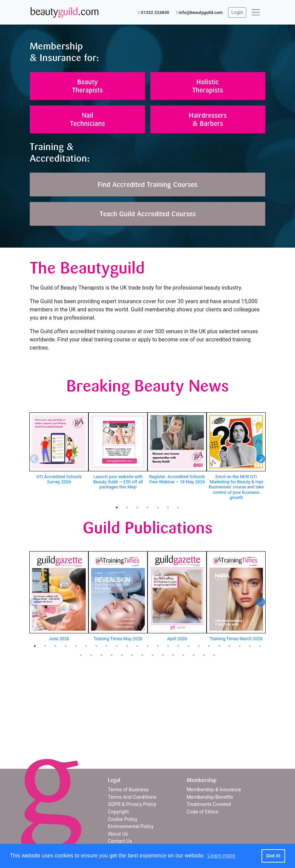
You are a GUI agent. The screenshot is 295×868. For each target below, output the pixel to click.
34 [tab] (183, 655)
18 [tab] (209, 646)
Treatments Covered (209, 804)
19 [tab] (219, 646)
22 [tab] (250, 646)
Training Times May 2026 (118, 639)
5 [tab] (158, 507)
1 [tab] (117, 507)
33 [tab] (173, 655)
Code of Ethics (203, 812)
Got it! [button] (273, 856)
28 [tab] (122, 655)
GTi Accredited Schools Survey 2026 (59, 479)
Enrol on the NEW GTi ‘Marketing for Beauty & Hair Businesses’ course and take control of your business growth (236, 487)
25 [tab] (91, 655)
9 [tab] (117, 646)
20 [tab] (229, 646)
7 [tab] (178, 507)
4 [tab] (147, 507)
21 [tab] (240, 646)
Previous (32, 457)
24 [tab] (81, 655)
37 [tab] (214, 655)
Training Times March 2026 (236, 639)
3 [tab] (137, 507)
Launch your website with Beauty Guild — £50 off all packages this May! (118, 482)
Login (237, 12)
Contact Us (120, 841)
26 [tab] (101, 655)
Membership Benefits (210, 797)
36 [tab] (204, 655)
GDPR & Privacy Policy (132, 804)
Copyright (118, 812)
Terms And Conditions (132, 797)
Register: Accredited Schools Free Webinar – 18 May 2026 (177, 479)
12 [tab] (147, 646)
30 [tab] (142, 655)
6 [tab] (168, 507)
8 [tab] (107, 646)
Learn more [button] (221, 856)
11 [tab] (137, 646)
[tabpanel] (59, 450)
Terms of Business (128, 790)
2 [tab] (127, 507)
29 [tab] (132, 655)
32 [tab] (163, 655)
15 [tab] (178, 646)
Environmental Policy (131, 827)
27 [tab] (112, 655)
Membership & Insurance (214, 790)
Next (259, 457)
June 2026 (59, 639)
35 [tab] (194, 655)
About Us (118, 834)
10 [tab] (127, 646)
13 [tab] (158, 646)
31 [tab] (153, 655)
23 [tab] (260, 646)
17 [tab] (199, 646)
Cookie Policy (123, 819)
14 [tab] (168, 646)
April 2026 (177, 639)
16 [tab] (188, 646)
